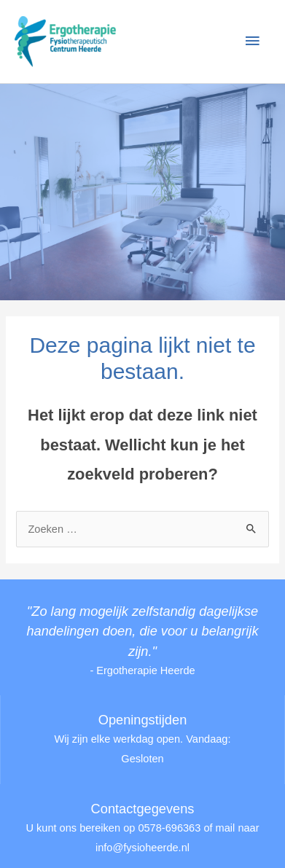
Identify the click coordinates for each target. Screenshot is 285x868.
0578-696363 (169, 828)
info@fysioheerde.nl (142, 848)
